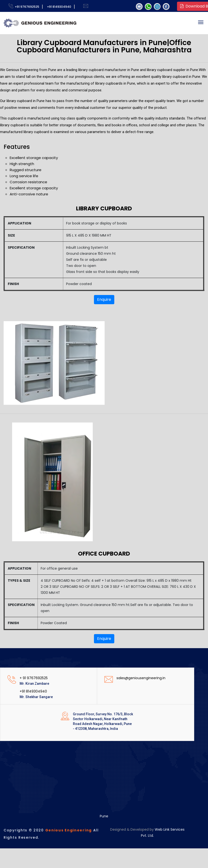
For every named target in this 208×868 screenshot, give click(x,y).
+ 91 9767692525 (34, 678)
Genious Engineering (69, 830)
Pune (104, 816)
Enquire (104, 299)
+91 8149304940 (58, 7)
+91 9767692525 (26, 7)
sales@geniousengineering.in (141, 678)
